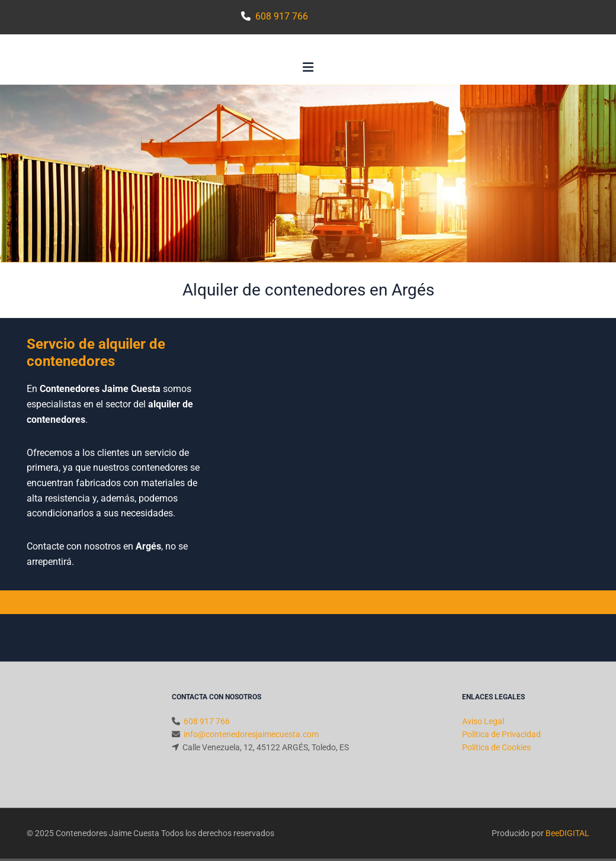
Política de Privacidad (501, 734)
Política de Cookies (496, 747)
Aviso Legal (483, 721)
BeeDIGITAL (567, 833)
